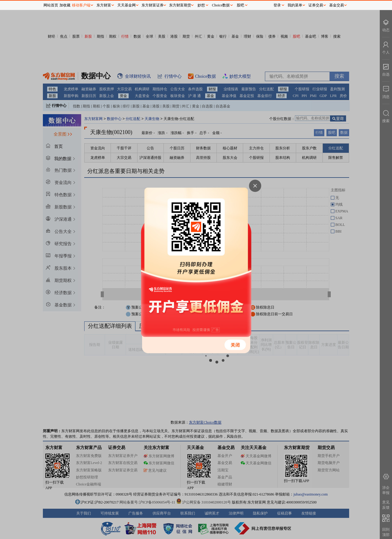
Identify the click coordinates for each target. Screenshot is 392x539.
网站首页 (51, 5)
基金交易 (337, 5)
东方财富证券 (153, 5)
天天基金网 (126, 5)
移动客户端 (81, 5)
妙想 (201, 5)
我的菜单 (295, 5)
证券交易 (316, 5)
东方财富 (104, 5)
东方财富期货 (180, 5)
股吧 (240, 5)
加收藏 (65, 5)
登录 (277, 5)
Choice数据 (221, 5)
